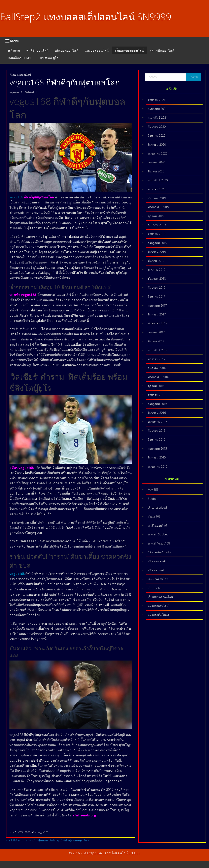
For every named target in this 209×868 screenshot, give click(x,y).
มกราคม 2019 (157, 270)
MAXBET (153, 490)
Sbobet (153, 499)
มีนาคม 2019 (156, 261)
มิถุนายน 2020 (157, 145)
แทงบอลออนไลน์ (97, 50)
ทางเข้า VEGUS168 (20, 832)
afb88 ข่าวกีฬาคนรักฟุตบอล (27, 840)
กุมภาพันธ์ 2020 (158, 180)
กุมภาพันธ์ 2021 (158, 118)
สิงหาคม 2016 (157, 395)
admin (35, 92)
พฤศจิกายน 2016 (158, 377)
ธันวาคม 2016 (157, 368)
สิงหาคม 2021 (157, 100)
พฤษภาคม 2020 (158, 153)
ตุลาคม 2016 (156, 386)
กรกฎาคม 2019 (157, 243)
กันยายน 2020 (157, 127)
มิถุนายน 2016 (157, 413)
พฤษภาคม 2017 (158, 323)
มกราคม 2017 (157, 359)
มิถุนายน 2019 (157, 252)
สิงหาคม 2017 (157, 296)
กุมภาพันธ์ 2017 (158, 350)
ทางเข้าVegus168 (159, 543)
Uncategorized (157, 508)
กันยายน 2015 (157, 431)
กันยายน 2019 (157, 225)
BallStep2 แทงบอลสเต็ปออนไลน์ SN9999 (86, 17)
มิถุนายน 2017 (157, 314)
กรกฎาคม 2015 (157, 449)
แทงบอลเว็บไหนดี (159, 615)
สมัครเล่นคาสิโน (158, 561)
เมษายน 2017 (156, 332)
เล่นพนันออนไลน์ (162, 50)
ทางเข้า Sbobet (158, 534)
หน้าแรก (14, 50)
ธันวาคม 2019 (157, 198)
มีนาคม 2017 (156, 341)
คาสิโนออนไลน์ (37, 50)
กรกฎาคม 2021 (157, 109)
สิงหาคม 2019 (157, 234)
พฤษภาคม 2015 (158, 466)
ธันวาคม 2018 (157, 278)
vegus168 (17, 197)
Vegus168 (154, 516)
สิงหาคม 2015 (157, 439)
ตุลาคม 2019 (156, 216)
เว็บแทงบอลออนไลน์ (129, 50)
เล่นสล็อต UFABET (21, 58)
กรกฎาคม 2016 (157, 404)
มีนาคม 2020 (156, 171)
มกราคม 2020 (157, 189)
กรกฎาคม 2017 (157, 305)
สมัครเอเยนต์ (156, 570)
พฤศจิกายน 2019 (158, 207)
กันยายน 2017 (157, 288)
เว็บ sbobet (155, 588)
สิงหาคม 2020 (157, 135)
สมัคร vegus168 (40, 832)
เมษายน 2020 (156, 162)
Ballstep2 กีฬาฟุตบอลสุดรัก (69, 840)
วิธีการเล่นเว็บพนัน (160, 552)
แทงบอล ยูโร (49, 58)
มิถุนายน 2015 (157, 457)
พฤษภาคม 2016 (158, 422)
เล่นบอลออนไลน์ (67, 50)
